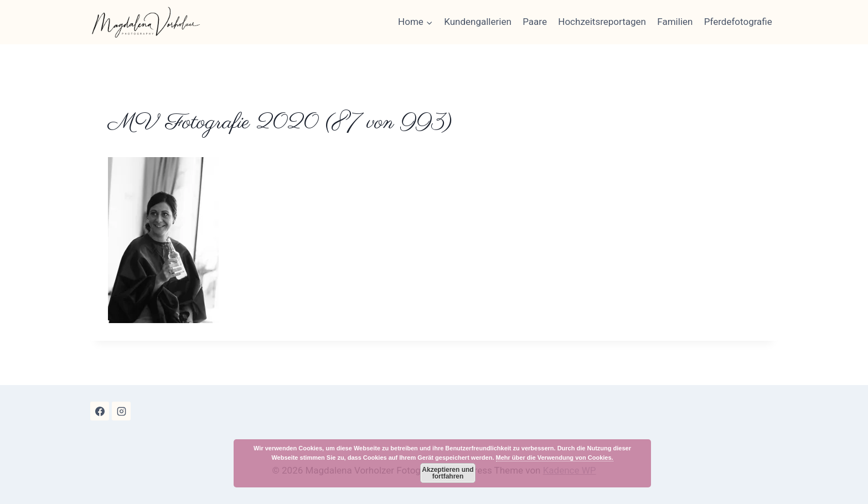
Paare (535, 22)
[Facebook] (100, 411)
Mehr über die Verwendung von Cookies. (555, 458)
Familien (675, 22)
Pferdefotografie (738, 22)
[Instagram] (121, 411)
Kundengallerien (478, 22)
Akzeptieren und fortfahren (448, 473)
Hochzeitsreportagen (602, 22)
